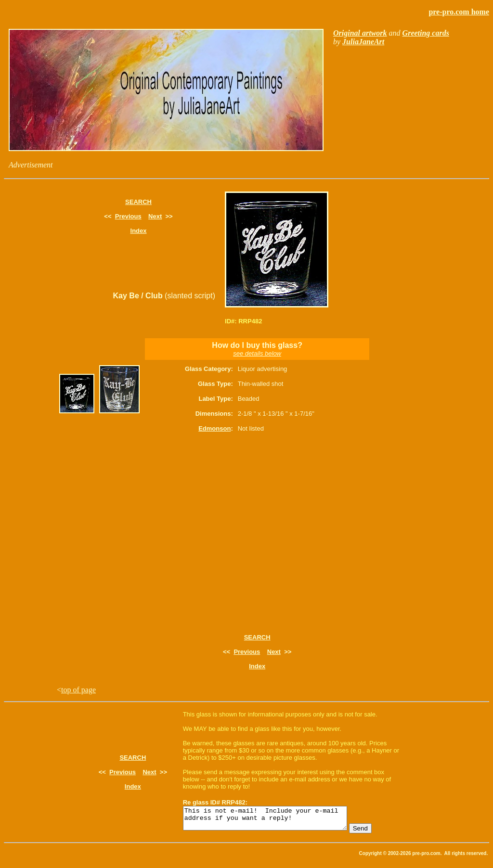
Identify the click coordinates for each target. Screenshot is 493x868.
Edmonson (214, 428)
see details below (257, 353)
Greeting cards (426, 33)
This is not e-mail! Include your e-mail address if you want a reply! (275, 820)
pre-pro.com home (459, 12)
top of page (78, 690)
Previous (128, 216)
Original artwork (360, 33)
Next (155, 216)
